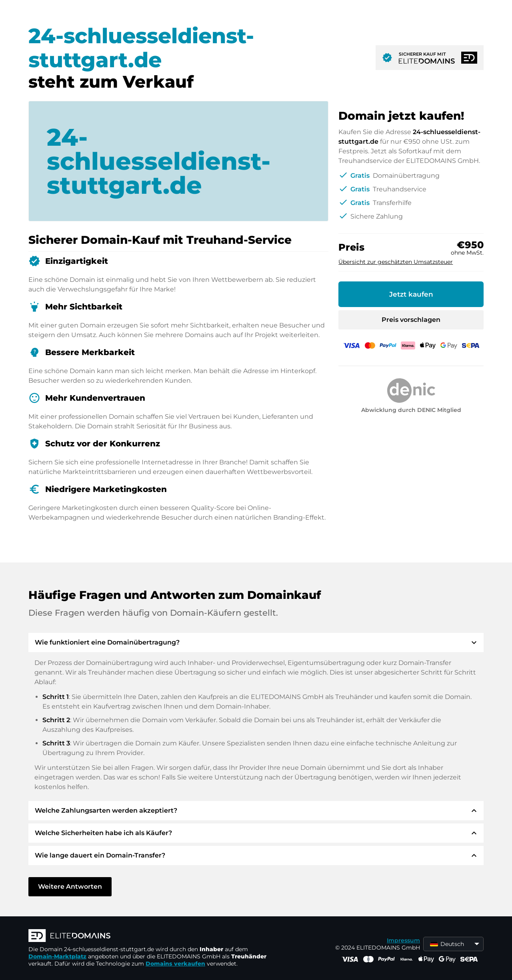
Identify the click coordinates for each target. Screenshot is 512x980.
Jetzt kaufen (411, 294)
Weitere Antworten (70, 887)
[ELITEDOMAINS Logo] (148, 936)
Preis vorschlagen (411, 320)
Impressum (403, 940)
